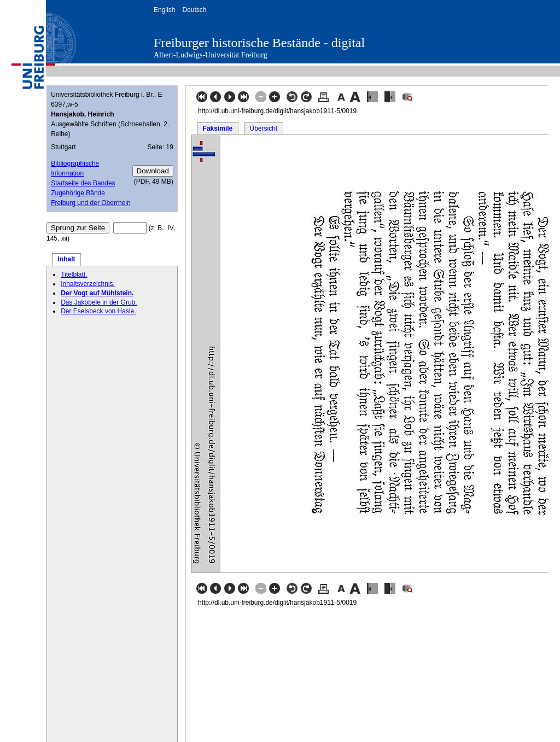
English (164, 10)
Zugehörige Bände (78, 193)
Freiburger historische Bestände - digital (259, 43)
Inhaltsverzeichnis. (88, 284)
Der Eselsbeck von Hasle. (98, 311)
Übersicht (263, 128)
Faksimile (218, 128)
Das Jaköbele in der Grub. (99, 302)
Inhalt (67, 259)
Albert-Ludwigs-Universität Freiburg (211, 55)
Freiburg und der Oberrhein (91, 203)
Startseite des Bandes (83, 183)
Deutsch (194, 10)
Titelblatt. (74, 274)
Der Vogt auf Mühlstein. (97, 293)
